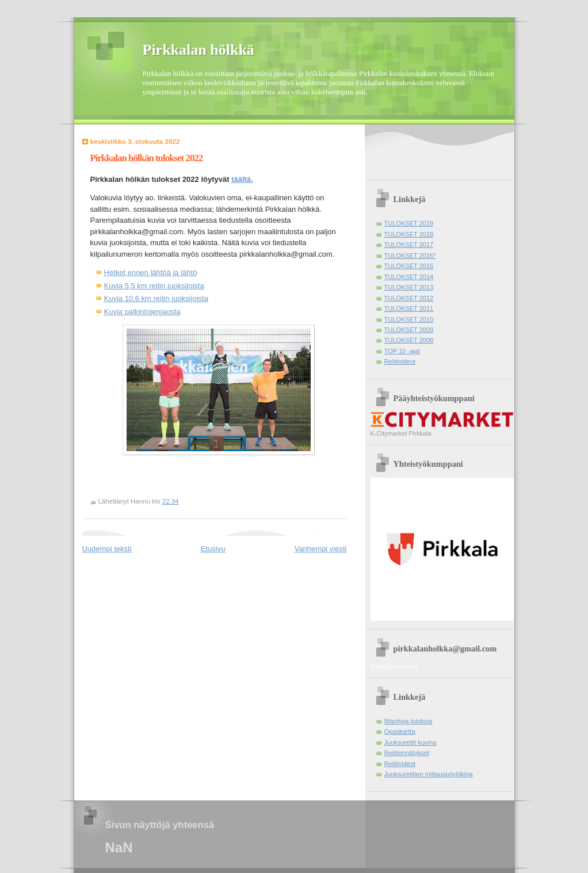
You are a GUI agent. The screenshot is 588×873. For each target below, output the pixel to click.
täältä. (242, 179)
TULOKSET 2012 (409, 298)
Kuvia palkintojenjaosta (142, 312)
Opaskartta (400, 731)
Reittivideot (400, 361)
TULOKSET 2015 (409, 266)
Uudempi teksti (107, 549)
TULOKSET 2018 (409, 234)
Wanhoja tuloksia (408, 721)
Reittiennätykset (407, 753)
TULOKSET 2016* (410, 256)
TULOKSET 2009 (409, 330)
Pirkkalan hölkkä (198, 50)
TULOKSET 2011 (409, 308)
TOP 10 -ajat (402, 351)
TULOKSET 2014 (409, 277)
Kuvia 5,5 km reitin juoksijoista (154, 286)
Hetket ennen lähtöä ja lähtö (151, 272)
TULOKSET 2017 (409, 245)
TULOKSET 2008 (409, 340)
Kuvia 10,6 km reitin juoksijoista (156, 298)
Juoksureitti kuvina (411, 742)
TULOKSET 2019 (409, 223)
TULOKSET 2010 (409, 319)
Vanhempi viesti (321, 549)
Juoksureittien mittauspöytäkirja (429, 774)
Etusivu (213, 549)
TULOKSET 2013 (409, 287)
